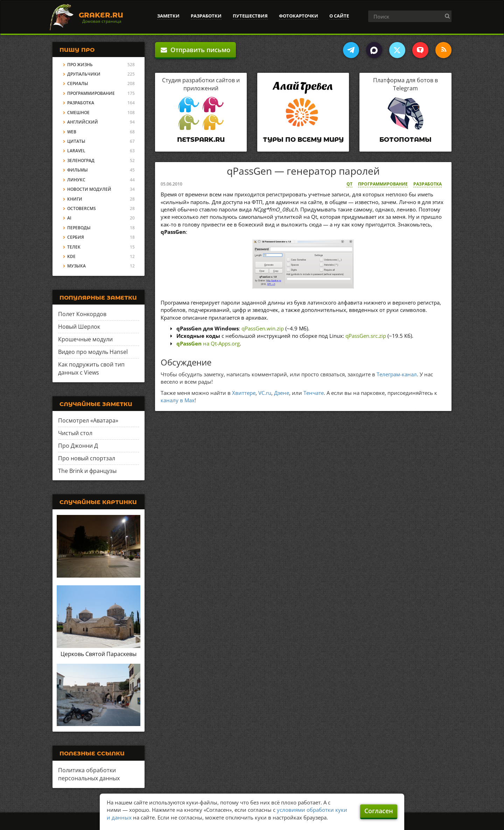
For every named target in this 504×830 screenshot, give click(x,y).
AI (69, 218)
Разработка (428, 184)
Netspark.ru (201, 140)
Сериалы (78, 83)
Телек (74, 247)
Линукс (76, 180)
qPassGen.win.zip (263, 328)
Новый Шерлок (79, 327)
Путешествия (250, 16)
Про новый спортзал (87, 458)
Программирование (383, 184)
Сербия (76, 237)
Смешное (78, 113)
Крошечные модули (85, 339)
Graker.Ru (101, 15)
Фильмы (78, 170)
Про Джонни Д (78, 446)
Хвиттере (244, 393)
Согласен (379, 811)
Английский (83, 122)
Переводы (79, 228)
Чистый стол (75, 433)
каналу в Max (178, 400)
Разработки (206, 16)
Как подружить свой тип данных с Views (91, 368)
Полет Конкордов (82, 314)
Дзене (282, 393)
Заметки (168, 16)
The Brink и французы (87, 471)
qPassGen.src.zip (366, 336)
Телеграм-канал (397, 374)
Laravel (76, 151)
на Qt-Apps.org (208, 343)
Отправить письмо (195, 50)
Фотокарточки (299, 16)
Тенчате (314, 393)
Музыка (76, 266)
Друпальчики (84, 74)
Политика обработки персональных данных (89, 774)
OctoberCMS (82, 208)
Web (72, 132)
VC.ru (265, 393)
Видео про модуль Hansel (93, 352)
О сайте (339, 16)
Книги (75, 199)
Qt (349, 184)
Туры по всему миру (303, 140)
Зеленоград (81, 161)
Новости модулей (89, 189)
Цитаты (76, 141)
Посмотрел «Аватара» (88, 420)
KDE (71, 256)
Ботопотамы (405, 140)
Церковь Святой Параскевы (99, 654)
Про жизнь (80, 65)
